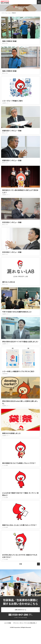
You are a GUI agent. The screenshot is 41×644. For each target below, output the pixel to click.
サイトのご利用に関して (31, 623)
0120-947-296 (20, 615)
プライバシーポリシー (19, 623)
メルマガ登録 (8, 623)
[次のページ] (38, 564)
